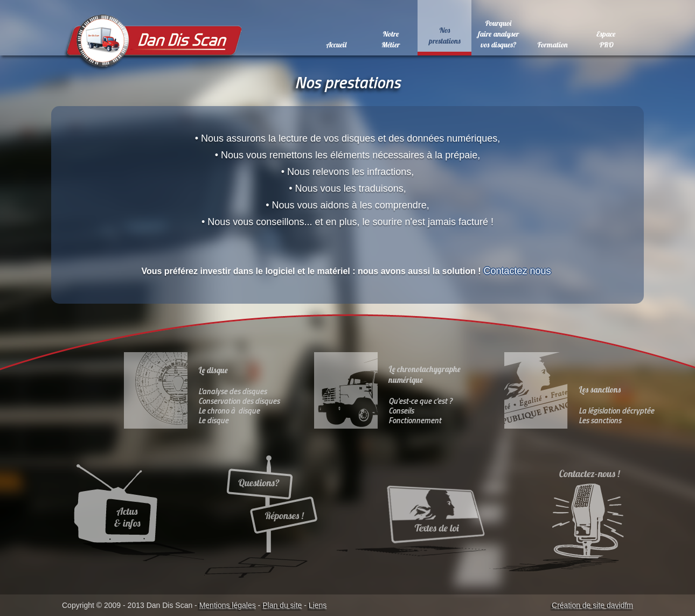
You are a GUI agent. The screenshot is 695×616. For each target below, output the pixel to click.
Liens (318, 605)
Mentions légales (228, 605)
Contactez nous (519, 271)
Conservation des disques (239, 401)
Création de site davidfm (592, 605)
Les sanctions (600, 420)
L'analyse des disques (232, 391)
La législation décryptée (616, 411)
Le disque (213, 420)
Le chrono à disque (229, 411)
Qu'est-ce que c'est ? (420, 401)
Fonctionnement (415, 420)
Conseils (401, 411)
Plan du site (282, 605)
